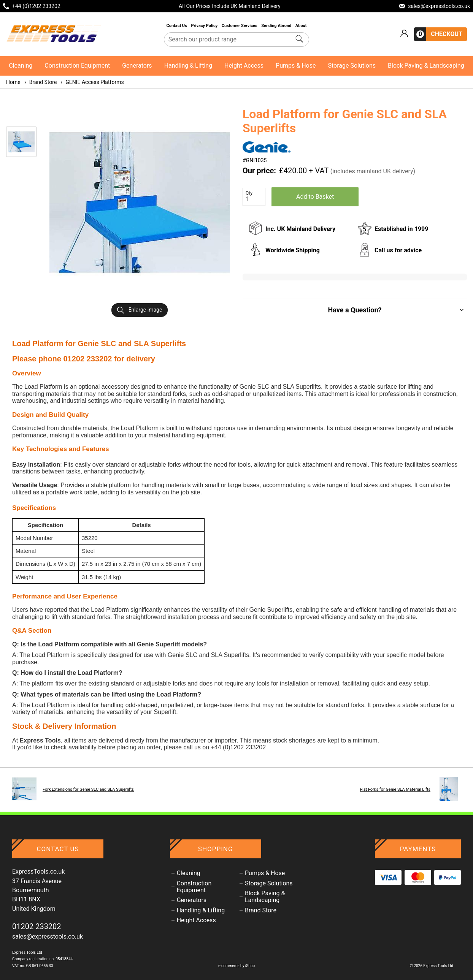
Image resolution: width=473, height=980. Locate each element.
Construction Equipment (77, 66)
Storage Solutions (352, 66)
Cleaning (21, 66)
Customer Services (240, 26)
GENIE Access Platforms (92, 82)
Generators (137, 66)
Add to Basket (315, 197)
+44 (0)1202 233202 (238, 747)
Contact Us (177, 26)
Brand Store (40, 82)
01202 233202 (37, 926)
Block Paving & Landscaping (426, 66)
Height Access (244, 66)
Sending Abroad (277, 26)
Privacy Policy (205, 26)
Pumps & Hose (296, 66)
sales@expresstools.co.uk (48, 936)
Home (13, 82)
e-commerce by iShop (236, 966)
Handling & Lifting (188, 66)
